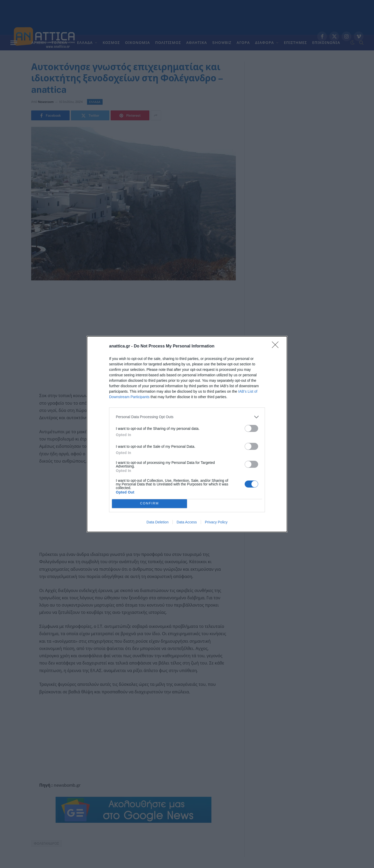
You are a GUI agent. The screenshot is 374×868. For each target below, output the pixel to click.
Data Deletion (158, 522)
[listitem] (187, 417)
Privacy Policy (216, 522)
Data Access (187, 522)
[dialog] (187, 434)
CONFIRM (149, 504)
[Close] (277, 346)
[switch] (251, 428)
